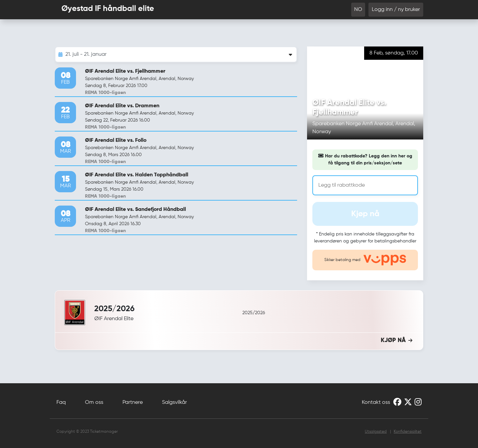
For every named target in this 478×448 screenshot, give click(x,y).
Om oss (94, 403)
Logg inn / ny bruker (396, 10)
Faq (61, 403)
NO (358, 10)
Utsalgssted (376, 432)
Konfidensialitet (408, 432)
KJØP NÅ (397, 340)
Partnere (133, 403)
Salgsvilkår (174, 403)
